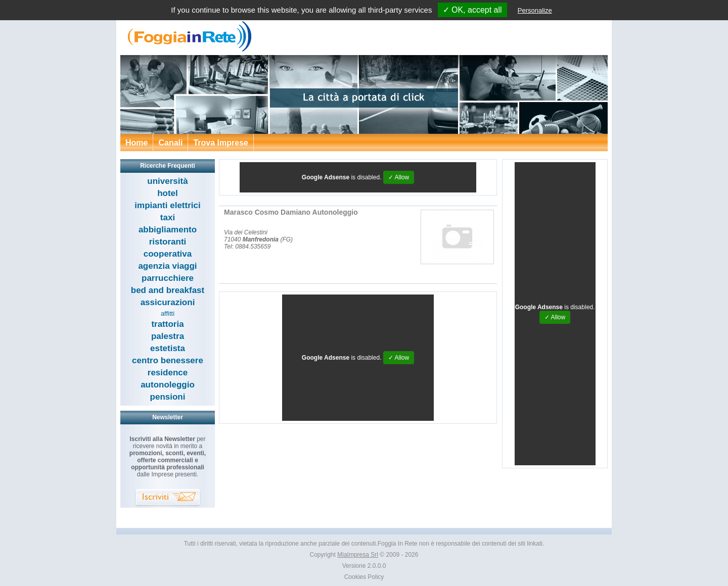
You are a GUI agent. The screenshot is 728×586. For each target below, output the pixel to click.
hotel (168, 193)
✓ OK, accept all (472, 10)
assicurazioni (168, 302)
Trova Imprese (221, 143)
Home (136, 143)
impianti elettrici (167, 205)
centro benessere (168, 360)
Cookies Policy (364, 577)
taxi (168, 217)
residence (168, 373)
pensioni (168, 397)
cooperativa (168, 254)
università (167, 181)
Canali (170, 143)
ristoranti (168, 242)
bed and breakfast (168, 290)
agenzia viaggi (167, 266)
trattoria (167, 324)
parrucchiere (168, 278)
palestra (168, 336)
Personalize (535, 10)
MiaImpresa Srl (358, 555)
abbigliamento (168, 230)
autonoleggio (168, 385)
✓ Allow (399, 177)
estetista (168, 348)
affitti (168, 313)
